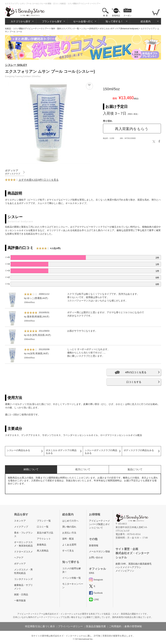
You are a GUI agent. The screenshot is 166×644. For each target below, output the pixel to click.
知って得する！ (114, 21)
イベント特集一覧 (72, 578)
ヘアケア (19, 558)
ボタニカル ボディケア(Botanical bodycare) (119, 29)
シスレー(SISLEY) (89, 29)
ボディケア (20, 564)
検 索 (105, 16)
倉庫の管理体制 (133, 626)
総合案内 (146, 21)
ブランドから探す (52, 21)
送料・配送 (68, 539)
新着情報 (94, 546)
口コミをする (134, 382)
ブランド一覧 (44, 521)
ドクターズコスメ (23, 552)
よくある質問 (69, 545)
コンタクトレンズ (23, 579)
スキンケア (20, 521)
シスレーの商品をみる (18, 450)
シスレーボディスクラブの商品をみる (101, 452)
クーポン (127, 16)
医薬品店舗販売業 (96, 626)
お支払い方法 (69, 533)
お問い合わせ (96, 558)
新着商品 (116, 16)
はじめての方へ (70, 521)
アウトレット (44, 539)
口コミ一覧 (43, 527)
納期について (31, 469)
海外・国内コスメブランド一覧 (65, 29)
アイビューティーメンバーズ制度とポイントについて (99, 524)
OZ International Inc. (84, 639)
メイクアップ (21, 527)
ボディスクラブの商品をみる (139, 450)
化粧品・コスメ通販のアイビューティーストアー (27, 29)
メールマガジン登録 (99, 552)
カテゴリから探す (21, 21)
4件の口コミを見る (136, 372)
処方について (83, 469)
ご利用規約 (115, 626)
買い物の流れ (69, 527)
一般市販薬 (20, 601)
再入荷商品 (43, 551)
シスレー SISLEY (16, 65)
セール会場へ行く (83, 21)
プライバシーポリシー (70, 626)
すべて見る (68, 551)
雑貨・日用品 (21, 595)
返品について (135, 469)
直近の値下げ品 (45, 533)
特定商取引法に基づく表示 (40, 626)
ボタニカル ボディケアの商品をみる (61, 452)
